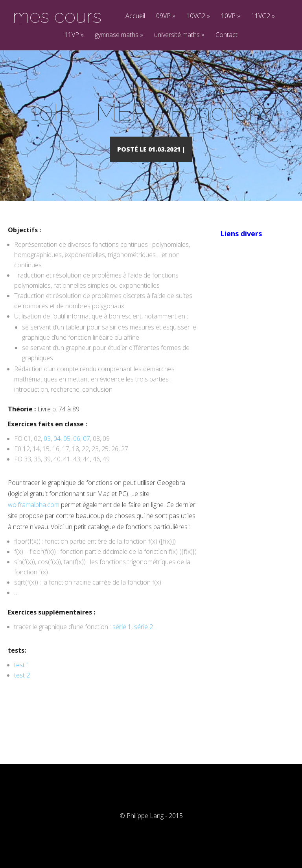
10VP (231, 16)
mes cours (57, 16)
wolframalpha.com (34, 516)
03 (47, 450)
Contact (226, 35)
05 (67, 450)
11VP (74, 35)
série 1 (122, 638)
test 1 (22, 676)
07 (87, 450)
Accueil (135, 16)
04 (57, 450)
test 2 (22, 687)
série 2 (143, 638)
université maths (179, 35)
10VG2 (198, 16)
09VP (166, 16)
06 (77, 450)
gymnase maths (119, 35)
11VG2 (263, 16)
